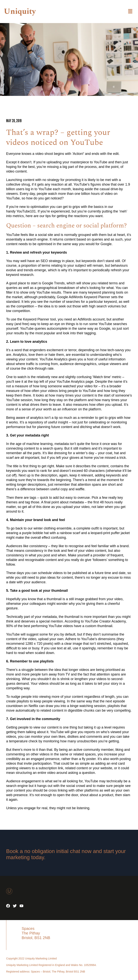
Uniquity (20, 12)
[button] (130, 12)
